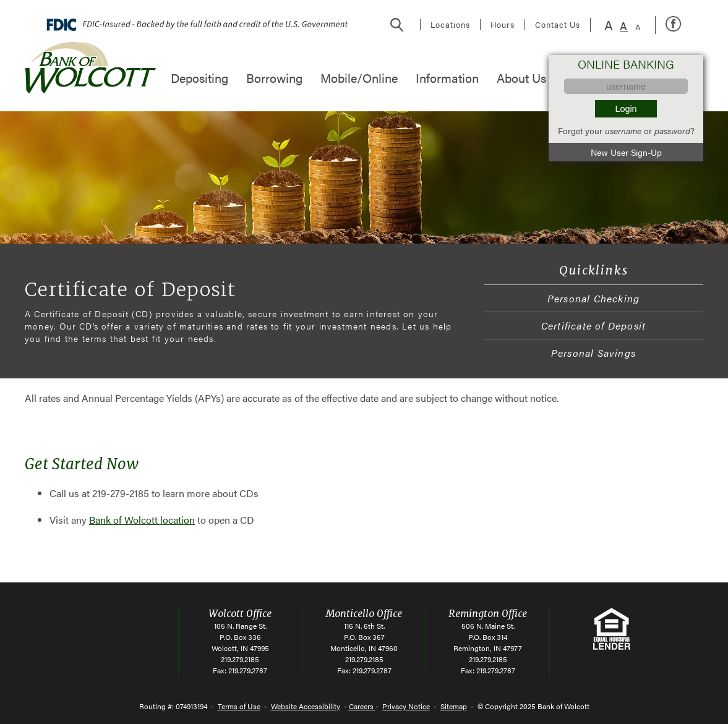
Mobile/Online (359, 78)
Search (397, 25)
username (623, 130)
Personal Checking (593, 298)
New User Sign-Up (626, 152)
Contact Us (558, 25)
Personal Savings (593, 353)
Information (447, 78)
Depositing (199, 78)
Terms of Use (239, 706)
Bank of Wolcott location (142, 520)
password (672, 130)
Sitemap (454, 706)
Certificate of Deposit (593, 326)
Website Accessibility (306, 706)
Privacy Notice (406, 706)
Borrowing (274, 78)
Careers (362, 706)
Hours (503, 25)
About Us (521, 78)
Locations (450, 25)
